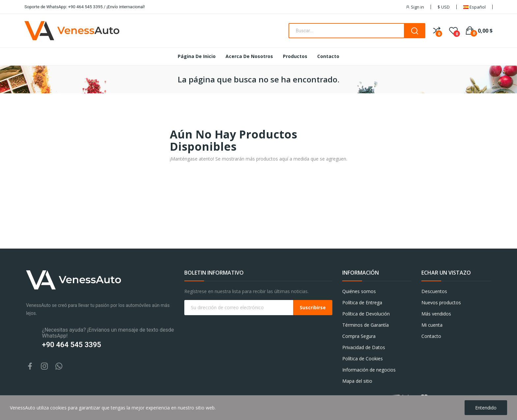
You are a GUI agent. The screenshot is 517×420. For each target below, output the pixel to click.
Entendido (486, 408)
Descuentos (434, 291)
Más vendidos (436, 314)
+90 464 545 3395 (71, 345)
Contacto (431, 336)
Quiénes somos (359, 291)
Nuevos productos (441, 302)
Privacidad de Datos (364, 347)
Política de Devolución (366, 314)
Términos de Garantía (365, 325)
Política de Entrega (362, 302)
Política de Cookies (363, 359)
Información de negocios (369, 370)
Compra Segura (359, 336)
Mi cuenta (432, 325)
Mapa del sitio (357, 381)
